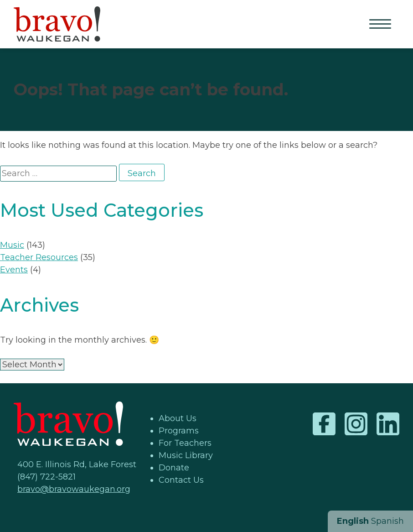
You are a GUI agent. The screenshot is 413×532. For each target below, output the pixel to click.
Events (14, 270)
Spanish (387, 521)
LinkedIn (388, 424)
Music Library (186, 455)
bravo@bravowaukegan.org (74, 489)
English (353, 521)
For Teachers (185, 443)
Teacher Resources (39, 257)
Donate (174, 468)
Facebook (324, 424)
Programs (179, 431)
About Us (178, 418)
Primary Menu (381, 25)
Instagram (356, 424)
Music (12, 245)
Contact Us (181, 480)
